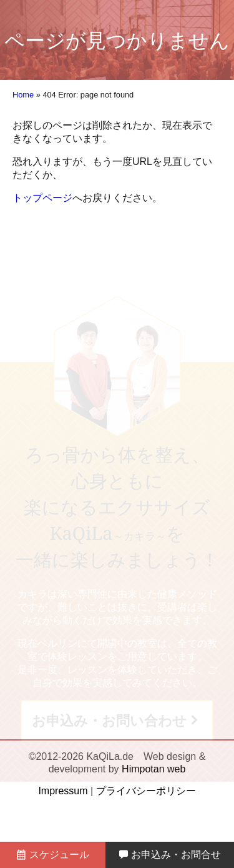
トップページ (42, 198)
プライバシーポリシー (146, 791)
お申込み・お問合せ (170, 855)
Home (23, 95)
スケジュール (52, 855)
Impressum (63, 791)
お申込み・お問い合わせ (109, 721)
